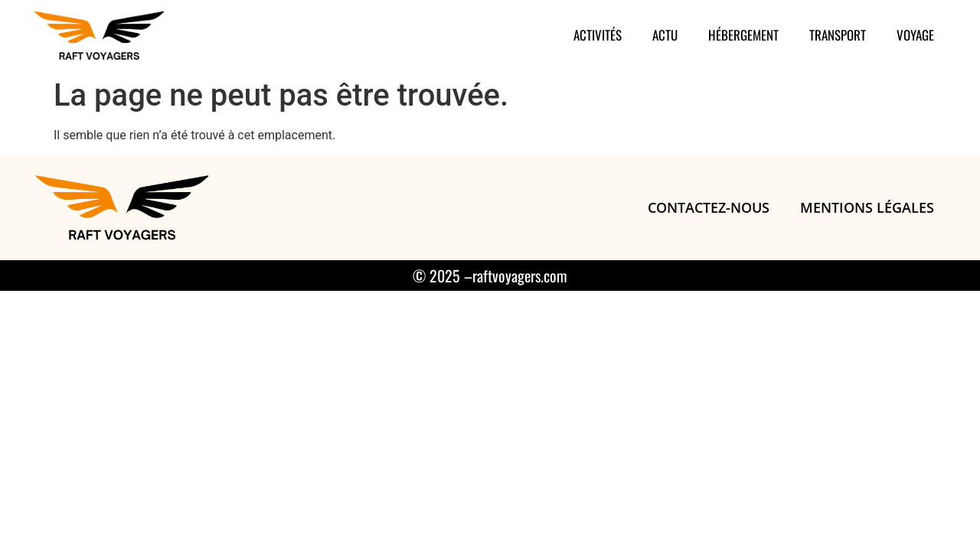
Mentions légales (867, 207)
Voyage (915, 35)
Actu (665, 35)
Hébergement (743, 35)
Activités (598, 35)
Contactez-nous (709, 207)
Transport (838, 35)
